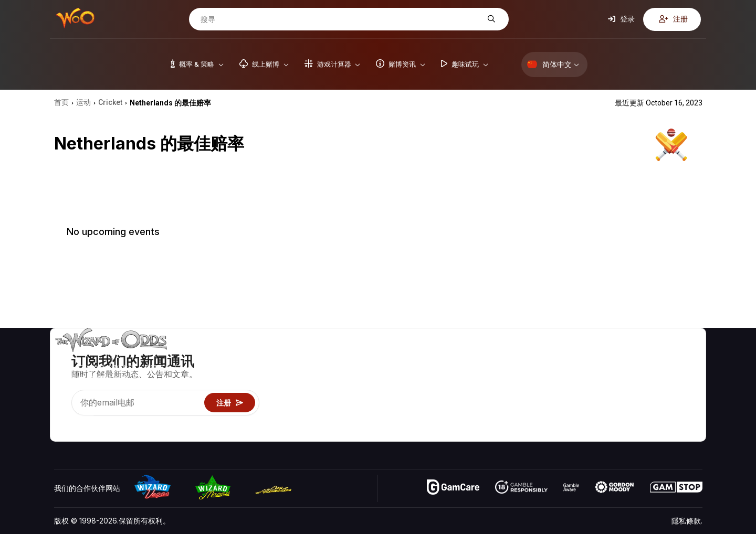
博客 (680, 372)
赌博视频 (688, 357)
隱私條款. (687, 521)
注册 (673, 19)
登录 (621, 19)
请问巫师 (563, 433)
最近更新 (643, 403)
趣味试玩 (563, 403)
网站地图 (688, 387)
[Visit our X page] (86, 420)
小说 (680, 403)
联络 (635, 372)
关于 (635, 357)
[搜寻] (341, 19)
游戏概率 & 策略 (575, 357)
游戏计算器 (567, 372)
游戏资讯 (563, 387)
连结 (635, 387)
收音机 (639, 418)
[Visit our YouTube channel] (63, 420)
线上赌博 (563, 418)
